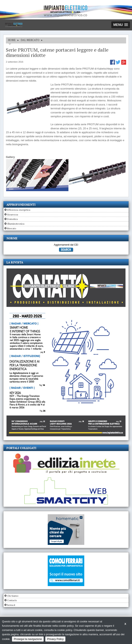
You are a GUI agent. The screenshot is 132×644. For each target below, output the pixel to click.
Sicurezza (13, 214)
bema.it (11, 605)
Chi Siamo (13, 596)
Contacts (12, 600)
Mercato (12, 228)
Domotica (12, 219)
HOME (12, 40)
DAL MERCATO (30, 40)
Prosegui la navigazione (28, 639)
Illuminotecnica (16, 224)
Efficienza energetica (19, 210)
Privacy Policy (55, 639)
